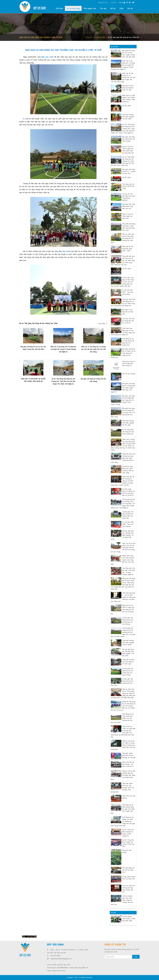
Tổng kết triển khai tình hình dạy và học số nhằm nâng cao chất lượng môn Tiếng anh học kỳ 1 (123, 260)
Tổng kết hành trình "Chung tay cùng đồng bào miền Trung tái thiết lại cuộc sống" (123, 458)
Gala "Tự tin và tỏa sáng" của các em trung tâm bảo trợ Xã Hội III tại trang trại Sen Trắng (123, 548)
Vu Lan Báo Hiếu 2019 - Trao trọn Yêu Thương (128, 524)
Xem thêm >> (103, 324)
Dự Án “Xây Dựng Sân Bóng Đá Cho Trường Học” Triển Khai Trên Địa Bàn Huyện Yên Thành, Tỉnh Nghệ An (123, 129)
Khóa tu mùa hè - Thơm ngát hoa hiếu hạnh (128, 216)
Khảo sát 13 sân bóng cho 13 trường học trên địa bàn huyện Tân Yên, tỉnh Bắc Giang (123, 77)
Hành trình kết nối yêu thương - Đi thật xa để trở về (128, 764)
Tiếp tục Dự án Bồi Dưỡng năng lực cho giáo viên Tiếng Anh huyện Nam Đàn (123, 775)
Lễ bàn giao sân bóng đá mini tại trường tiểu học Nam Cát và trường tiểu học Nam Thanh (123, 632)
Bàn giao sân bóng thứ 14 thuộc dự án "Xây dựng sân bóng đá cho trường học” (123, 353)
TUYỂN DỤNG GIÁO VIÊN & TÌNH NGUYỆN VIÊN (129, 919)
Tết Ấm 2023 (127, 269)
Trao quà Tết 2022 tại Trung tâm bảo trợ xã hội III (128, 321)
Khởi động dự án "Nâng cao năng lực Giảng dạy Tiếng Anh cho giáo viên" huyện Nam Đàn (123, 821)
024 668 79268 (55, 956)
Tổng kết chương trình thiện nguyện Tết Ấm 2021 (128, 423)
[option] (29, 937)
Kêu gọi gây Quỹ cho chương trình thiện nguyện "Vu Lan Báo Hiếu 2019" (122, 535)
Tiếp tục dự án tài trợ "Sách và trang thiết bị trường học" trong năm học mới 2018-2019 (123, 745)
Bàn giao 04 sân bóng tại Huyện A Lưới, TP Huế (128, 88)
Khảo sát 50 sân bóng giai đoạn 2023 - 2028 (128, 249)
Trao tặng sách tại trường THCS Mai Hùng (128, 186)
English (121, 2)
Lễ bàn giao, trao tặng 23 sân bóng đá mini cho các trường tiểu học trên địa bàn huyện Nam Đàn (122, 282)
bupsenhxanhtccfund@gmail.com (61, 959)
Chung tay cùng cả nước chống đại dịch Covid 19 (129, 363)
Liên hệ (113, 2)
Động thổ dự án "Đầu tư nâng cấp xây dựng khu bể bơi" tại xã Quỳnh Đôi (122, 610)
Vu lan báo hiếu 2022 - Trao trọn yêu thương (128, 292)
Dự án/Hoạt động (100, 37)
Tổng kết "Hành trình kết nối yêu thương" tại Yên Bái (129, 755)
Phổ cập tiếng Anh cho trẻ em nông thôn (128, 870)
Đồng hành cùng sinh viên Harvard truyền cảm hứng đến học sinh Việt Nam (122, 560)
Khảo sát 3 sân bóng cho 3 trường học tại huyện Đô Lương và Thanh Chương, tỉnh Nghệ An (123, 65)
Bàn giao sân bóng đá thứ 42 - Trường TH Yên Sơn (129, 171)
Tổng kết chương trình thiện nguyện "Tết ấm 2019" (128, 643)
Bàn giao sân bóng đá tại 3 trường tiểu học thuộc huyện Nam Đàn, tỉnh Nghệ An (123, 388)
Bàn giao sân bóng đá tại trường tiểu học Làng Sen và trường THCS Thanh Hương (123, 400)
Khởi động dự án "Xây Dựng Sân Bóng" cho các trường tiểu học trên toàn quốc (122, 718)
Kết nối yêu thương (129, 374)
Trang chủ (89, 37)
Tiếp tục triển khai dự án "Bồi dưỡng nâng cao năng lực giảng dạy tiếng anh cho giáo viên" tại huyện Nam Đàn (123, 693)
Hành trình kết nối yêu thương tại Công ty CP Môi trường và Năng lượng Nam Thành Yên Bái (123, 481)
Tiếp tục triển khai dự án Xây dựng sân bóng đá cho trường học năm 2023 (123, 238)
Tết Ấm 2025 (127, 106)
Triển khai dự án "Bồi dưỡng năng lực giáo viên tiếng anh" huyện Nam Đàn (123, 809)
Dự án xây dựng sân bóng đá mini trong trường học (128, 432)
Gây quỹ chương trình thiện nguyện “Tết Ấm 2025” (128, 117)
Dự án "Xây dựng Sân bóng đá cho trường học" (124, 37)
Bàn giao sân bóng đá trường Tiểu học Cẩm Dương (129, 139)
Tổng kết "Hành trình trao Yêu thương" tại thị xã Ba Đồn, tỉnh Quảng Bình (122, 788)
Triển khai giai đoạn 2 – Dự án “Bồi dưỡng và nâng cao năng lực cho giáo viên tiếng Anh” (123, 597)
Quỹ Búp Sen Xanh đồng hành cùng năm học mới (129, 206)
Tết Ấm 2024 (127, 177)
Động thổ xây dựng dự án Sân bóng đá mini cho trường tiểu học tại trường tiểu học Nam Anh (123, 706)
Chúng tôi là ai (103, 2)
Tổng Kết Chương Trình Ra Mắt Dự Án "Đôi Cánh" (128, 662)
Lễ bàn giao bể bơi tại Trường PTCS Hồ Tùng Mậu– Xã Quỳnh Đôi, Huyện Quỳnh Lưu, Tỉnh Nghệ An (123, 504)
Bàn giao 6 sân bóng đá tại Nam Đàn (128, 312)
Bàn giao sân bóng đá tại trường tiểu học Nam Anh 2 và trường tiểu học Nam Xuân (123, 413)
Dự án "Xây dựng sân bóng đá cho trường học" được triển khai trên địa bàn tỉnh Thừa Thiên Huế (123, 161)
